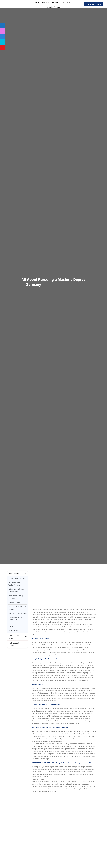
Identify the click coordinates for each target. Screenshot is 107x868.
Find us (70, 2)
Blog (63, 2)
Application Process (54, 7)
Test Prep (56, 2)
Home (37, 2)
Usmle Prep (45, 2)
